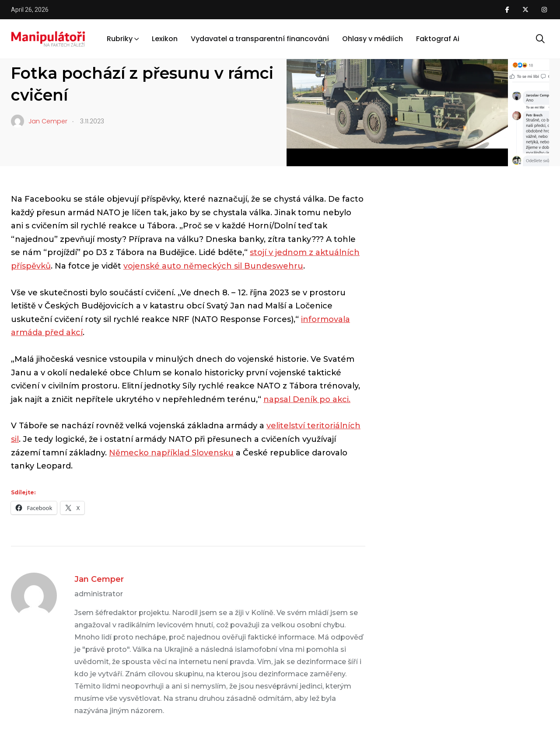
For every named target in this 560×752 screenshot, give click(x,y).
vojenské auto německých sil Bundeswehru (213, 266)
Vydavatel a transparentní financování (260, 39)
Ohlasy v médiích (373, 39)
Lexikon (165, 39)
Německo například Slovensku (171, 453)
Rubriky (120, 39)
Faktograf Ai (438, 39)
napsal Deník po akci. (307, 399)
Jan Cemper (99, 579)
